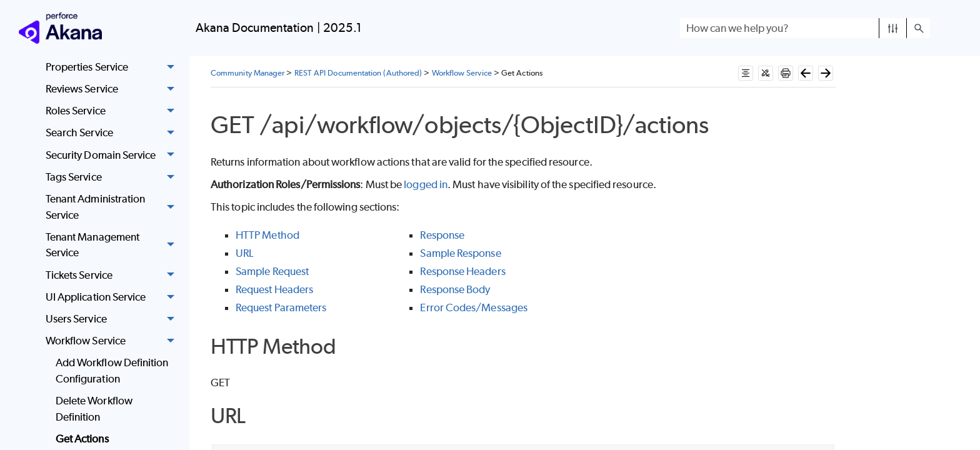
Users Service (113, 319)
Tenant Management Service (113, 245)
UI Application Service (113, 297)
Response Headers (462, 271)
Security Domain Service (113, 155)
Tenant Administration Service (113, 207)
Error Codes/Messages (474, 307)
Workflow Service (113, 341)
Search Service (113, 133)
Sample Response (460, 253)
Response (442, 235)
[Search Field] (805, 28)
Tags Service (113, 177)
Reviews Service (113, 89)
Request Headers (274, 289)
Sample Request (272, 271)
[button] (893, 28)
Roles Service (113, 111)
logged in (426, 184)
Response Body (455, 289)
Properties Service (113, 67)
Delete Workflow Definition (94, 409)
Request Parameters (281, 307)
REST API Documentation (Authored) (358, 73)
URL (244, 253)
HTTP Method (267, 235)
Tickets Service (113, 275)
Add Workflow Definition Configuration (112, 371)
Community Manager (247, 73)
